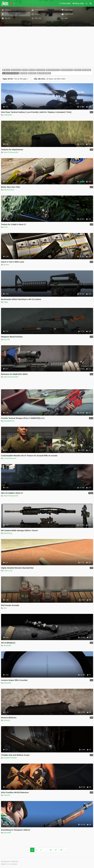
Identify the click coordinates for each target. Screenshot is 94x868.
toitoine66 (7, 833)
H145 (6, 227)
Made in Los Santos (9, 864)
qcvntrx (6, 265)
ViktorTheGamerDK (11, 152)
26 (51, 850)
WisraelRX (8, 645)
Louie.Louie (8, 571)
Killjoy (6, 302)
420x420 (7, 720)
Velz (5, 608)
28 (61, 850)
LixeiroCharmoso (10, 458)
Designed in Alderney (10, 861)
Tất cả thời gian (15, 79)
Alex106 (6, 339)
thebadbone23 (9, 421)
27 (56, 850)
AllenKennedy (9, 190)
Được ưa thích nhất (50, 79)
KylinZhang (8, 533)
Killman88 (7, 683)
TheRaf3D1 (8, 115)
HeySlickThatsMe (10, 758)
